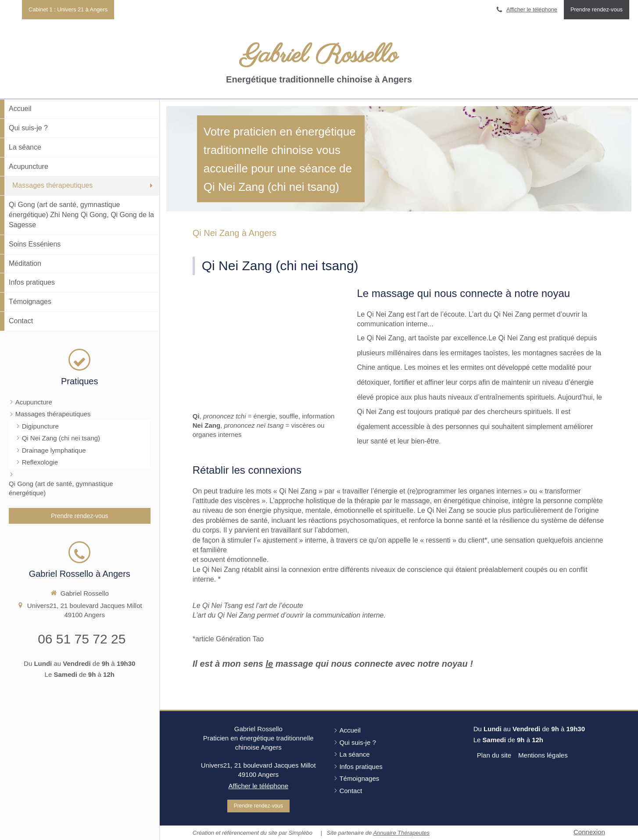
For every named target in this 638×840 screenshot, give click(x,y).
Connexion (589, 832)
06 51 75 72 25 (82, 639)
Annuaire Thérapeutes (401, 833)
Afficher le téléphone (532, 9)
